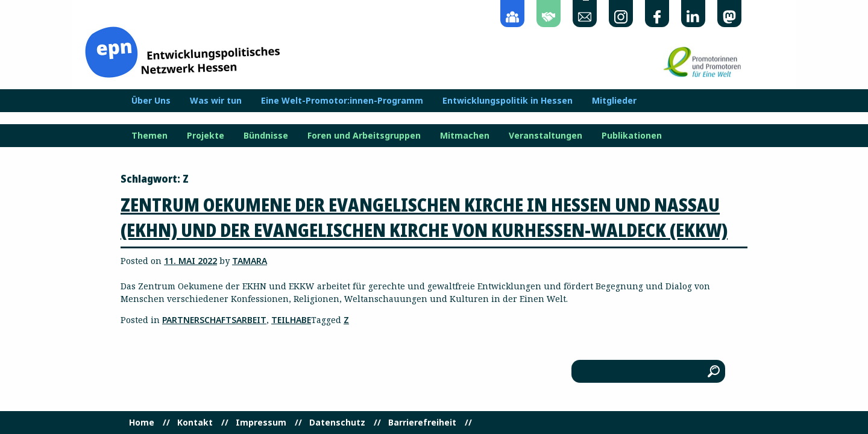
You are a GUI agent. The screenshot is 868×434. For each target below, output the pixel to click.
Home (142, 423)
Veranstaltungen (546, 136)
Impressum (261, 423)
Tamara (250, 261)
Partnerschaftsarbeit (214, 320)
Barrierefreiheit (422, 423)
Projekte (206, 136)
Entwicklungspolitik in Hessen (508, 101)
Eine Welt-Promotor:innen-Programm (342, 101)
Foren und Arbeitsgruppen (364, 136)
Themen (149, 136)
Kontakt (195, 423)
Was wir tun (216, 101)
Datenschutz (337, 423)
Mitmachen (465, 136)
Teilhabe (291, 320)
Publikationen (632, 136)
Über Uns (151, 101)
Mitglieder (614, 101)
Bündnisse (266, 136)
